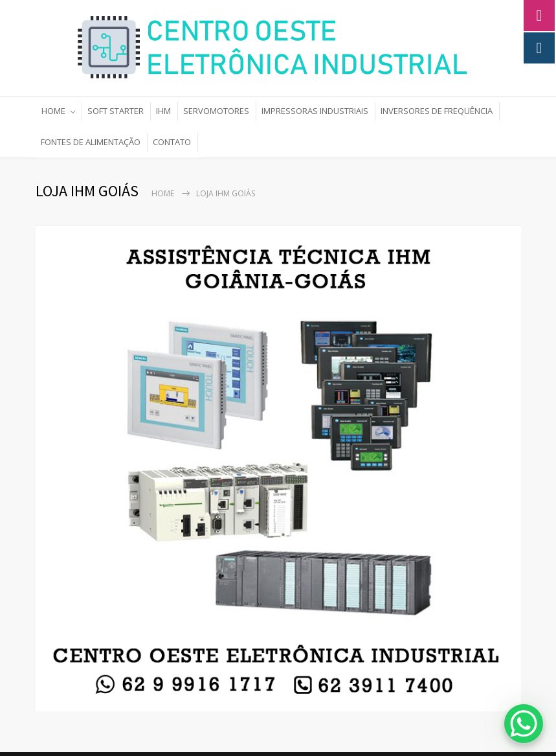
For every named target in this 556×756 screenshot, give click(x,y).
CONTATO (172, 142)
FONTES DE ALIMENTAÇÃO (91, 142)
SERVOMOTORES (216, 111)
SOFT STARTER (116, 111)
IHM (163, 111)
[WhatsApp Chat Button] (524, 724)
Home (163, 193)
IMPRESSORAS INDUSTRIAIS (315, 111)
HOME (53, 111)
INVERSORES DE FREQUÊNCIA (437, 111)
